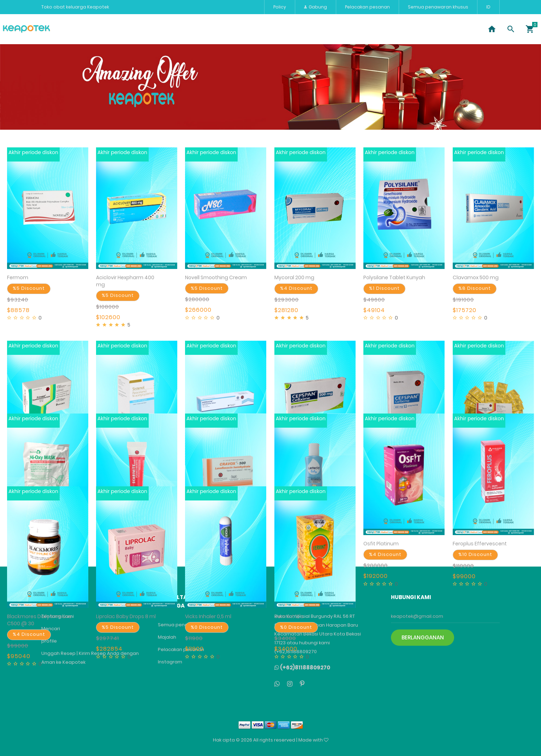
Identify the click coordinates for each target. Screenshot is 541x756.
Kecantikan (146, 29)
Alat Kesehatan (254, 29)
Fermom (18, 277)
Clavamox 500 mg (476, 277)
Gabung (316, 7)
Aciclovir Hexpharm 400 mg (125, 281)
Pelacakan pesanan (367, 7)
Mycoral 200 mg (294, 277)
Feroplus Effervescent (480, 544)
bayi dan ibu (332, 29)
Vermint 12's (289, 616)
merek (295, 29)
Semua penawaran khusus (438, 7)
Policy (280, 7)
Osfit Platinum (381, 544)
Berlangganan (423, 637)
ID (488, 7)
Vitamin (183, 29)
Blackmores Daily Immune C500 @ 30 (39, 620)
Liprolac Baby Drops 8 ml (126, 616)
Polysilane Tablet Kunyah (394, 277)
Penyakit (81, 29)
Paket (215, 29)
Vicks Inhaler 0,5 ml (208, 616)
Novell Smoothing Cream (216, 277)
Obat (112, 29)
